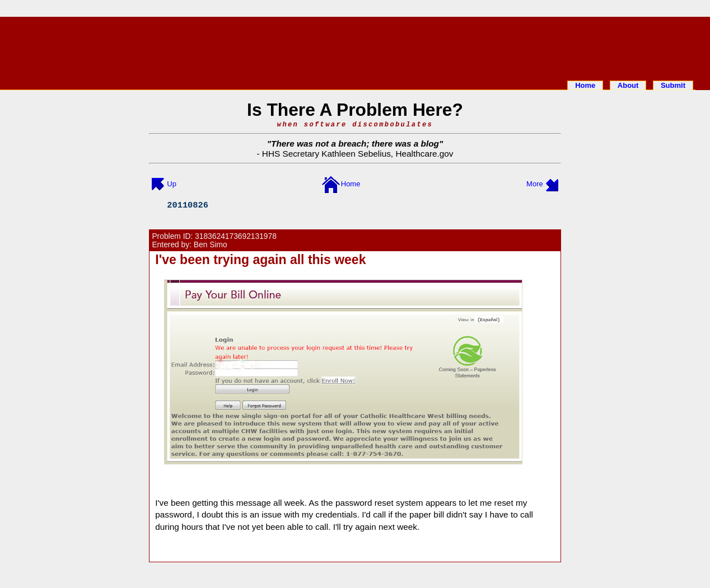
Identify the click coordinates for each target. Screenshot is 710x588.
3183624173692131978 (236, 236)
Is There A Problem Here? (355, 110)
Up (172, 184)
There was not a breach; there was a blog (355, 144)
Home (585, 85)
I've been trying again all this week (260, 260)
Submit (673, 85)
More (535, 184)
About (628, 85)
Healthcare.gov (424, 154)
